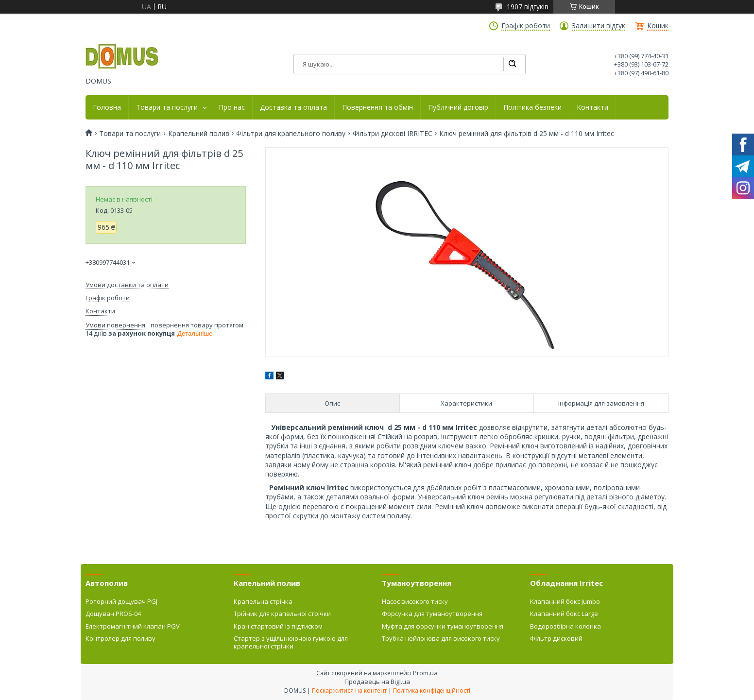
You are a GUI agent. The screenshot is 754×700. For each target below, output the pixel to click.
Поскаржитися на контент (349, 691)
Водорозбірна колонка (565, 626)
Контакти (592, 107)
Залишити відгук (599, 26)
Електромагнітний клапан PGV (133, 626)
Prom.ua (425, 673)
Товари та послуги (167, 107)
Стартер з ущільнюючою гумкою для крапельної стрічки (291, 642)
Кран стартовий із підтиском (278, 626)
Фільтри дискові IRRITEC (393, 134)
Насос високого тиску (415, 601)
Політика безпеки (532, 107)
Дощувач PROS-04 (113, 614)
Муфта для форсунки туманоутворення (443, 626)
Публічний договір (458, 107)
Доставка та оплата (293, 107)
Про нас (232, 107)
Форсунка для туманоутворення (432, 614)
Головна (107, 107)
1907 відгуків (528, 7)
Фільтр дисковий (556, 638)
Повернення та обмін (377, 107)
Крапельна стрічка (263, 601)
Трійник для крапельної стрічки (282, 614)
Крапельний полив (199, 134)
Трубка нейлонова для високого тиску (441, 638)
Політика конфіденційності (432, 691)
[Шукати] (512, 64)
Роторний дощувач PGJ (121, 601)
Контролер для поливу (120, 638)
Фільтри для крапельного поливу (291, 134)
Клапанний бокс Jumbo (565, 601)
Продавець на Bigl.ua (377, 682)
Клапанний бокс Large (564, 614)
